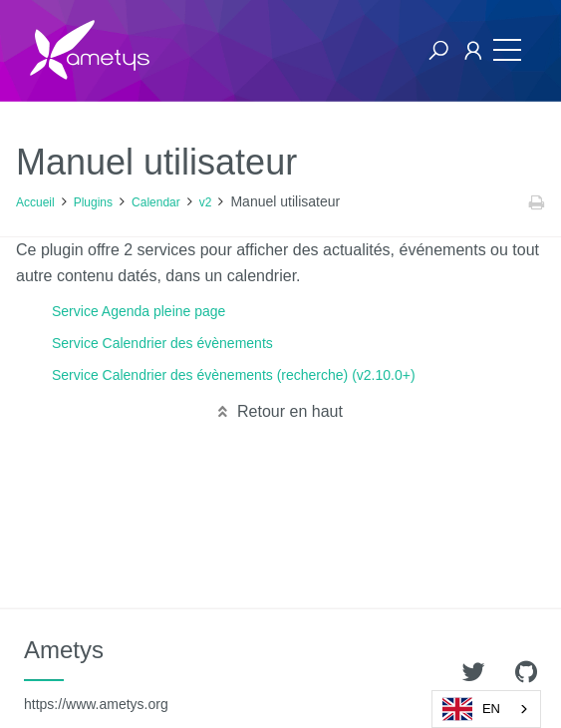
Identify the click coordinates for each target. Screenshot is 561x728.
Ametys (96, 674)
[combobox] (486, 709)
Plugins (93, 202)
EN (471, 709)
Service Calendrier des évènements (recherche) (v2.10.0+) (234, 375)
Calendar (156, 202)
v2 (206, 202)
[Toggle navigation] (507, 50)
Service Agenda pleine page (139, 311)
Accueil (35, 202)
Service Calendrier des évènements (162, 343)
